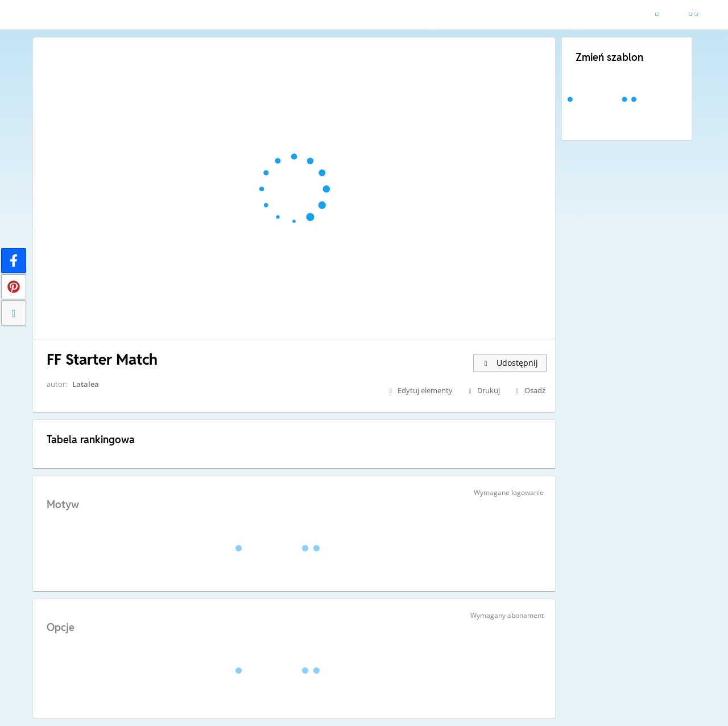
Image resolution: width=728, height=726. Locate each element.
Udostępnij (510, 363)
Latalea (86, 384)
